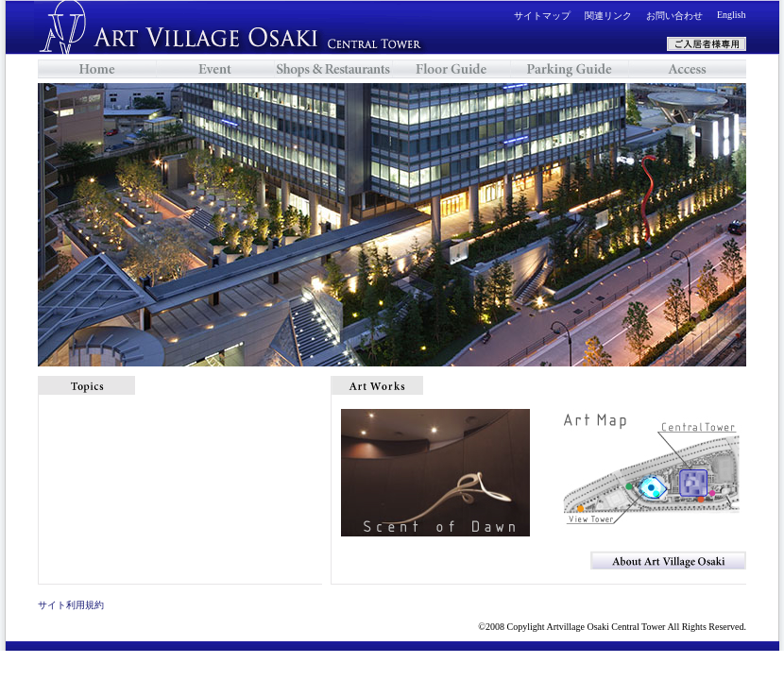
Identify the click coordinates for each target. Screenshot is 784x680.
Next (760, 225)
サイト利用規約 (71, 605)
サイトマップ (542, 16)
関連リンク (608, 16)
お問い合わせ (674, 16)
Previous (24, 225)
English (732, 15)
